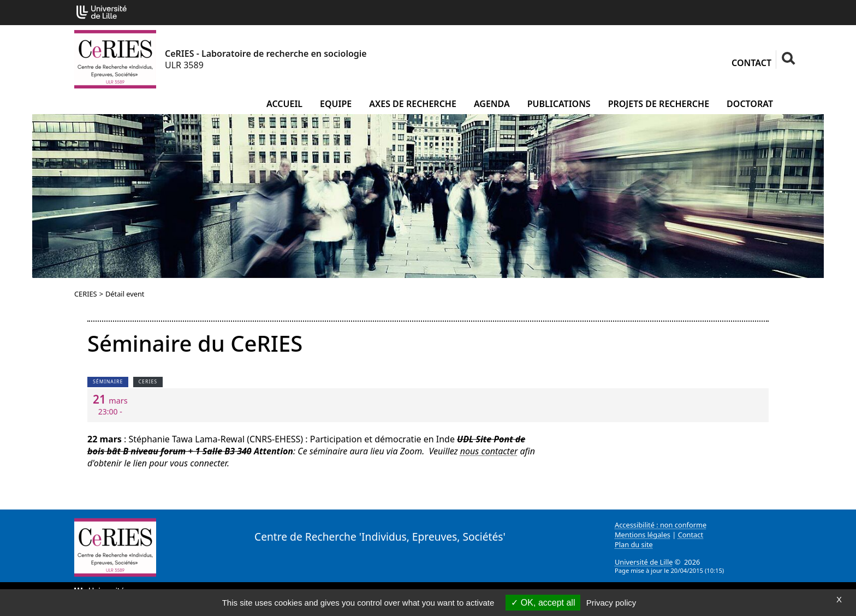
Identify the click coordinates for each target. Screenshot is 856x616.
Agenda (492, 104)
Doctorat (750, 104)
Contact (751, 63)
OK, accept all (543, 603)
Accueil (284, 104)
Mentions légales (643, 535)
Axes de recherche (413, 104)
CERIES (86, 294)
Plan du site (634, 544)
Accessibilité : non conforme (661, 525)
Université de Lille (644, 562)
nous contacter (489, 451)
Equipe (336, 104)
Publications (559, 104)
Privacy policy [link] (611, 603)
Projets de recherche (659, 104)
